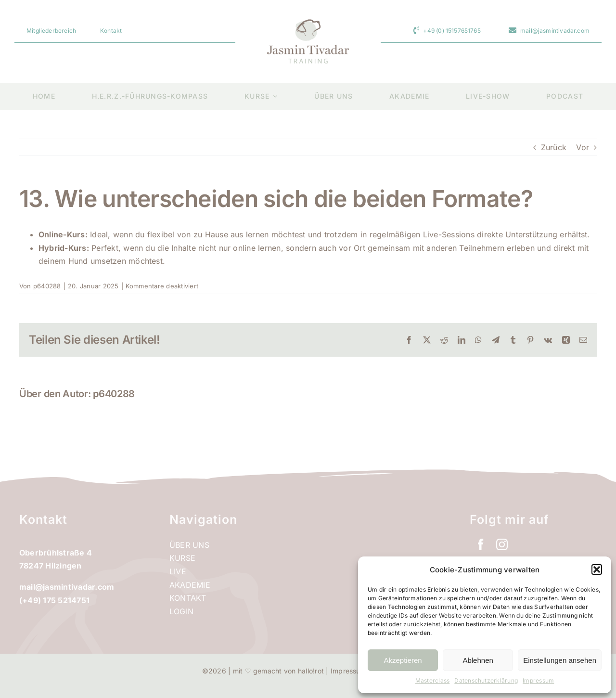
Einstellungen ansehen (560, 660)
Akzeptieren (403, 660)
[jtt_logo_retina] (308, 23)
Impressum (538, 680)
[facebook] (481, 544)
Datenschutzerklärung (486, 680)
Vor (583, 147)
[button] (597, 569)
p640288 (47, 286)
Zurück (554, 147)
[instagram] (502, 544)
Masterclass (433, 680)
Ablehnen (478, 660)
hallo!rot (311, 671)
